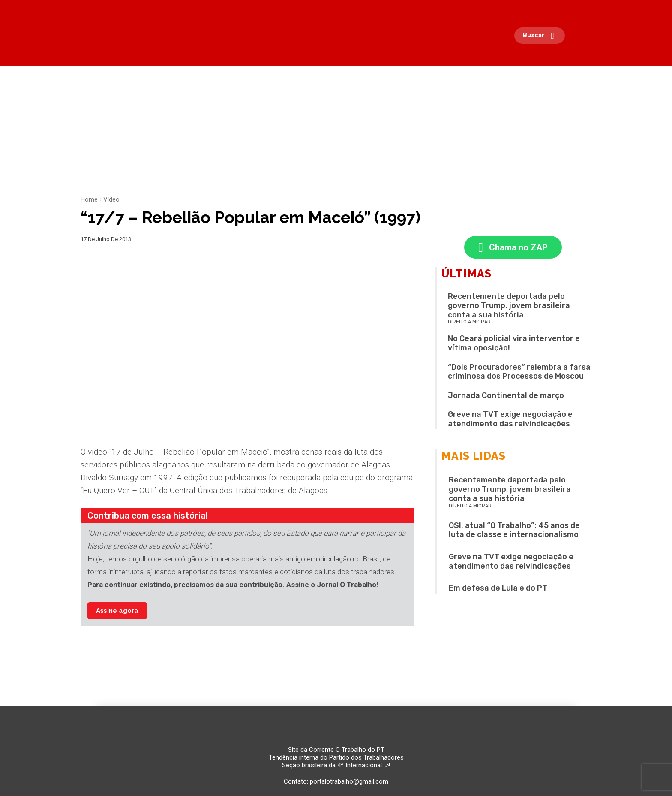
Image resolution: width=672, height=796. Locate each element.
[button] (542, 36)
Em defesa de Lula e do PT (498, 589)
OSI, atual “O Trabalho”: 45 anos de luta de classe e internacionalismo (514, 531)
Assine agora (117, 611)
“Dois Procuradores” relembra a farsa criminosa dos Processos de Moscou (519, 373)
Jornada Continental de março (506, 396)
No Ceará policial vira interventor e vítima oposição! (514, 344)
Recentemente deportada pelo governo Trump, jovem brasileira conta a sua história (509, 306)
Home (89, 199)
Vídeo (111, 199)
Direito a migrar (469, 323)
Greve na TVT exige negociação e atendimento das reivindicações (510, 420)
